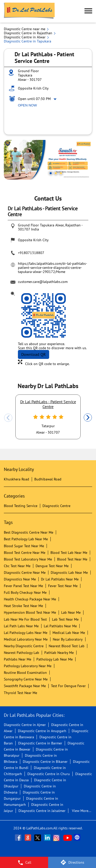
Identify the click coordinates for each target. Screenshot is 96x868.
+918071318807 (31, 253)
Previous (8, 418)
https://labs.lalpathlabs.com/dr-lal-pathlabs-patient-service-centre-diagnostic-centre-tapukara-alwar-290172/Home (52, 268)
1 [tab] (51, 173)
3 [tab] (61, 173)
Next (88, 418)
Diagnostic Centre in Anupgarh (42, 731)
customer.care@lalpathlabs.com (43, 282)
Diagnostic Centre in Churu (49, 774)
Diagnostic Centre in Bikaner (45, 762)
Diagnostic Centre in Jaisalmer (42, 811)
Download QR (34, 354)
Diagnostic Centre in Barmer (40, 743)
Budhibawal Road (48, 479)
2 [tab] (56, 173)
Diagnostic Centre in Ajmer (25, 725)
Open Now (27, 105)
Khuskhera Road (17, 479)
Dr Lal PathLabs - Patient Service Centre (48, 404)
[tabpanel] (48, 160)
